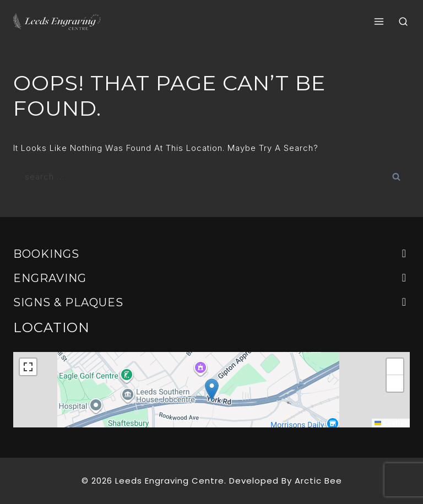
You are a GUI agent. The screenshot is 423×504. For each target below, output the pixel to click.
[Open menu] (379, 22)
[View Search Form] (403, 22)
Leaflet (391, 423)
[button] (212, 390)
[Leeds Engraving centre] (57, 22)
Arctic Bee (318, 481)
